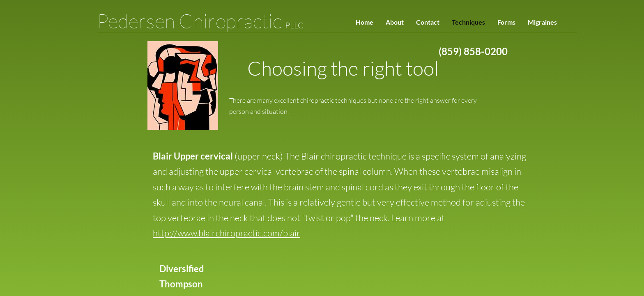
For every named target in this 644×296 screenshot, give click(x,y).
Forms (506, 22)
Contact (428, 22)
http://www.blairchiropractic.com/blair (227, 233)
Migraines (542, 22)
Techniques (468, 22)
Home (365, 22)
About (395, 22)
